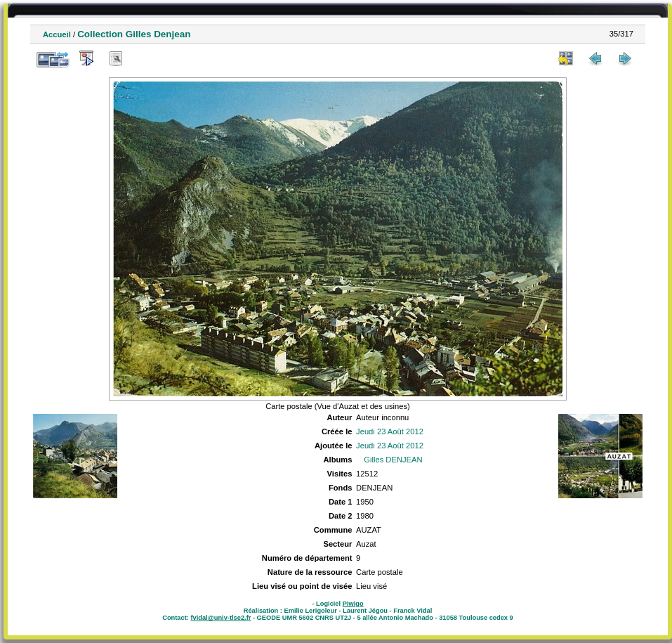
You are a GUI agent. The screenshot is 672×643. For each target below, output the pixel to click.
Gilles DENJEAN (393, 460)
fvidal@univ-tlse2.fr (220, 618)
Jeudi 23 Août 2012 (390, 431)
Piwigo (353, 604)
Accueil (57, 34)
